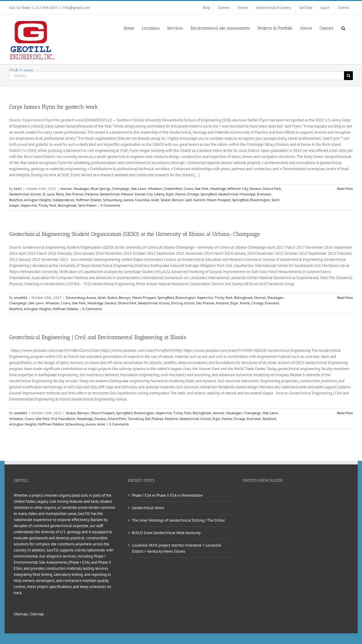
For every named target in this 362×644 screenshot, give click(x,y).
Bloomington (260, 200)
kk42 (18, 189)
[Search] (348, 76)
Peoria (180, 194)
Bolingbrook (67, 205)
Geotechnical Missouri (117, 194)
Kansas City (144, 194)
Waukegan (81, 189)
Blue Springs (101, 189)
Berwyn (178, 200)
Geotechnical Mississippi (237, 194)
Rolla (60, 194)
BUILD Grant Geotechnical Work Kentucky (166, 533)
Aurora (128, 200)
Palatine (92, 194)
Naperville (29, 205)
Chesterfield (173, 189)
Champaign (121, 189)
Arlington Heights (37, 200)
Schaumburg (112, 200)
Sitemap (21, 614)
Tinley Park (47, 205)
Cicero (188, 189)
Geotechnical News (148, 508)
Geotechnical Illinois (25, 194)
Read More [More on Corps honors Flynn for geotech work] (345, 189)
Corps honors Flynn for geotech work (53, 107)
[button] (343, 28)
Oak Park (202, 189)
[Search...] (177, 76)
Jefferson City (238, 189)
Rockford (16, 200)
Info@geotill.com (76, 7)
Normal (66, 189)
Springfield (209, 194)
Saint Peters (87, 205)
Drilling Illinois (183, 303)
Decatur (255, 189)
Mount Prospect (219, 200)
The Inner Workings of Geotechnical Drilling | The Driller (178, 520)
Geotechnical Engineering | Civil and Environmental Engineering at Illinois (98, 337)
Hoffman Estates (89, 200)
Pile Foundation (63, 419)
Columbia (142, 200)
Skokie (165, 200)
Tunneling (135, 419)
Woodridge (218, 189)
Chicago (193, 194)
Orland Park (272, 189)
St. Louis (48, 194)
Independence (63, 200)
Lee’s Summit (195, 200)
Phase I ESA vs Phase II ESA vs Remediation (167, 495)
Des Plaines (75, 194)
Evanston (264, 194)
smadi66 (21, 297)
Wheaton (155, 189)
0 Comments (110, 205)
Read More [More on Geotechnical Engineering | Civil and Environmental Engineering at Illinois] (345, 413)
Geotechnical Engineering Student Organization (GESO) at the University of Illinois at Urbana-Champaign (135, 234)
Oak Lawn (139, 189)
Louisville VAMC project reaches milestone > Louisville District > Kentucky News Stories (177, 548)
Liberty (159, 194)
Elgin (170, 194)
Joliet (155, 200)
